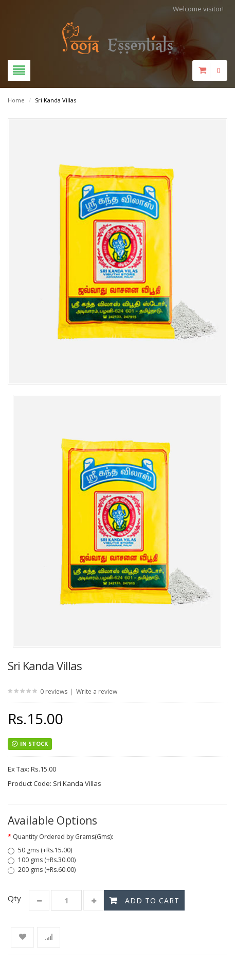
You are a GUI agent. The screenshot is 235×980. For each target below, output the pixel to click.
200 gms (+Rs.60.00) (42, 870)
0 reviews (54, 692)
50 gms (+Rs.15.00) (40, 850)
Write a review (97, 692)
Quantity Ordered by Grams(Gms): (63, 837)
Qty (14, 898)
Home (16, 100)
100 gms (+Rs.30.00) (42, 860)
